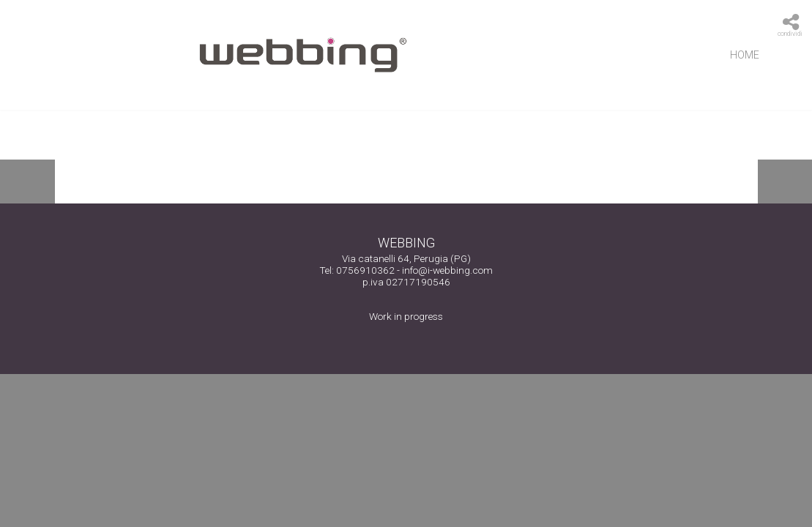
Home (745, 55)
